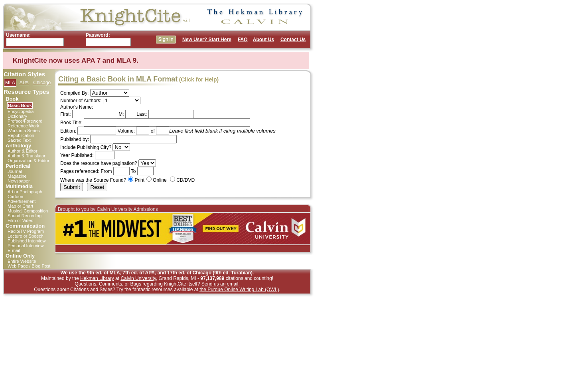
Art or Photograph (25, 192)
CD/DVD (185, 180)
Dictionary (17, 116)
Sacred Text (19, 140)
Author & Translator (27, 156)
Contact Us (293, 40)
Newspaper (19, 181)
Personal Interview (26, 246)
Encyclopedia (21, 111)
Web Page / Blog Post (29, 266)
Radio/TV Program (26, 231)
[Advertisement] (348, 123)
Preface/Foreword (25, 121)
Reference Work (23, 126)
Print (139, 180)
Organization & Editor (29, 161)
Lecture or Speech (26, 236)
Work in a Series (24, 131)
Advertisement (22, 201)
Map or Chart (20, 206)
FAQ (243, 40)
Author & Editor (23, 151)
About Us (263, 40)
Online (160, 180)
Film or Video (21, 220)
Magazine (17, 176)
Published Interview (27, 241)
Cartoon (15, 196)
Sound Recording (25, 216)
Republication (21, 135)
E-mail (14, 250)
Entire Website (22, 261)
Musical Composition (28, 211)
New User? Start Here (207, 40)
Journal (15, 171)
